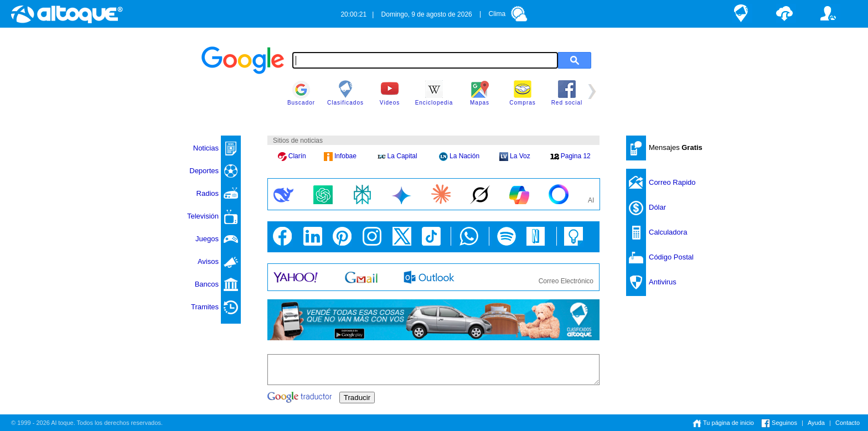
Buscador (301, 93)
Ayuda (816, 423)
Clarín (292, 156)
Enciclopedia (434, 93)
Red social (567, 93)
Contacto (848, 423)
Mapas (480, 93)
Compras (523, 93)
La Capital (397, 156)
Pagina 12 (570, 156)
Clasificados (345, 93)
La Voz (515, 156)
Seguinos (779, 423)
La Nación (459, 156)
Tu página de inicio (723, 423)
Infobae (340, 156)
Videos (390, 93)
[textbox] (425, 60)
